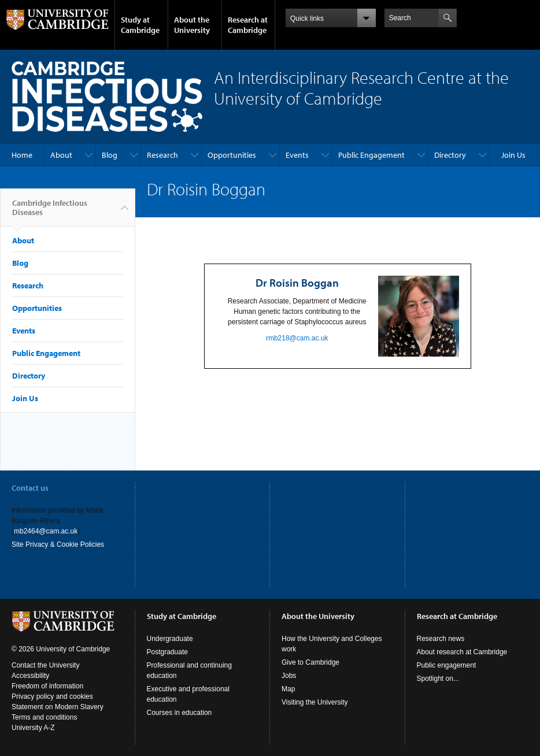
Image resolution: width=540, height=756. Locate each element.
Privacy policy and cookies (52, 696)
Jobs (289, 676)
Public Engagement (371, 155)
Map (288, 689)
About (61, 155)
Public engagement (447, 665)
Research (162, 155)
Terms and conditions (44, 717)
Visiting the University (315, 702)
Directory (450, 155)
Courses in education (180, 713)
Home (22, 155)
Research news (441, 639)
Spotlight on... (438, 679)
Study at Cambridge (140, 25)
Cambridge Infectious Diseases (50, 212)
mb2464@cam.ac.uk (46, 531)
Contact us (30, 488)
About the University (192, 25)
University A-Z (33, 728)
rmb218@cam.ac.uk (297, 338)
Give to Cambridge (310, 662)
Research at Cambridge (248, 25)
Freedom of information (47, 686)
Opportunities (232, 155)
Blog (110, 155)
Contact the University (45, 665)
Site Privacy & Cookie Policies (58, 544)
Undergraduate (170, 639)
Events (297, 155)
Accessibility (30, 676)
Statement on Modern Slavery (58, 707)
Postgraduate (167, 652)
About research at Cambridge (462, 652)
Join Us (513, 155)
